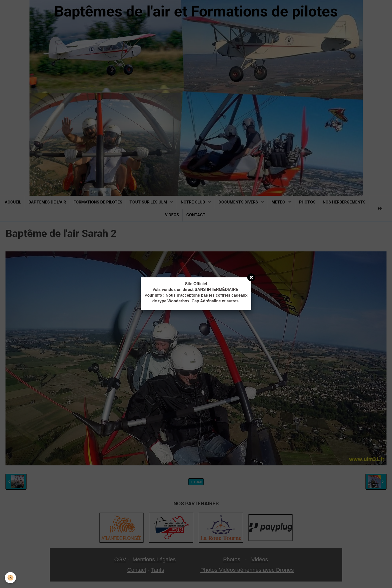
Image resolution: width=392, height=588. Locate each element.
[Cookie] (11, 578)
